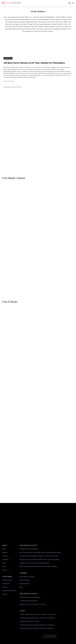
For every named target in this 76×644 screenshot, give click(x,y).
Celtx (21, 587)
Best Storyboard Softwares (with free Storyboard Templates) (38, 566)
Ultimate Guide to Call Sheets (29, 549)
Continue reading (9, 81)
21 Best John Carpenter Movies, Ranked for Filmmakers (37, 625)
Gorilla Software (25, 580)
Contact (5, 594)
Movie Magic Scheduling (27, 577)
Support (5, 552)
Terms (4, 566)
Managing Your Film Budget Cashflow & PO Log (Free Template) (39, 560)
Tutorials (5, 556)
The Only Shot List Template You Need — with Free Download (39, 556)
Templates (6, 560)
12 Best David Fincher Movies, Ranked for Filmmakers (37, 628)
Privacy (5, 570)
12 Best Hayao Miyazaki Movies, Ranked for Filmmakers (37, 618)
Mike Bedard (7, 87)
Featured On (6, 584)
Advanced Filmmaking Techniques (30, 597)
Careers (5, 587)
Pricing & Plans (7, 580)
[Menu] (73, 3)
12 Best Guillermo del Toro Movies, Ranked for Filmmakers (38, 614)
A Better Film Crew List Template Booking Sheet (34, 563)
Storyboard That (25, 584)
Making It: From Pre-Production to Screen (33, 604)
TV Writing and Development (28, 601)
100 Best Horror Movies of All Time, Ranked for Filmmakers (34, 63)
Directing (8, 58)
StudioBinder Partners (9, 591)
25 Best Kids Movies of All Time (29, 621)
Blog (4, 549)
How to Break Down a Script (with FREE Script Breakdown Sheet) (40, 552)
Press (4, 563)
